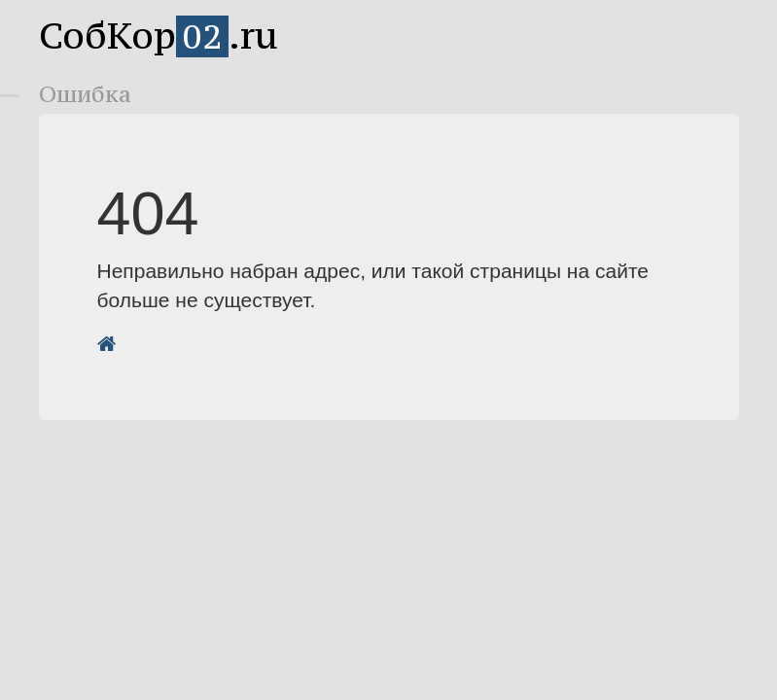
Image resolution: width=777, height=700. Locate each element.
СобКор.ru (159, 35)
